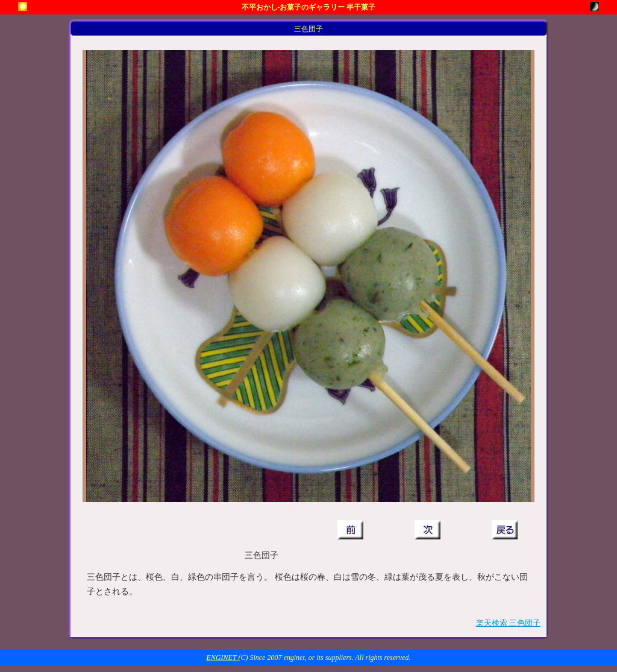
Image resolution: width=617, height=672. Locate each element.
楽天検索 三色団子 (508, 623)
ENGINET (223, 658)
